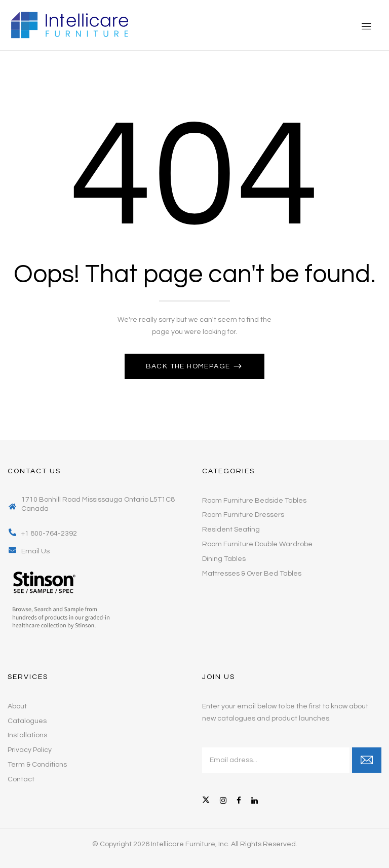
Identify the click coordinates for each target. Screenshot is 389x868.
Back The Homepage (189, 366)
